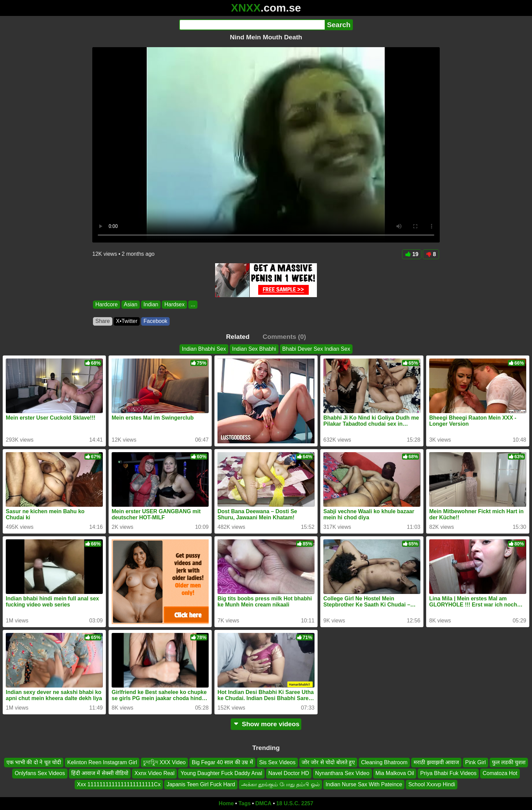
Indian (151, 304)
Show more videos (266, 724)
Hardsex (174, 304)
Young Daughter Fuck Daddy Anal (221, 773)
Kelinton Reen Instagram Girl (102, 762)
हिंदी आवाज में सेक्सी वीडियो (100, 773)
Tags (245, 803)
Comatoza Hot (500, 773)
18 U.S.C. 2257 (295, 803)
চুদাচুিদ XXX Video (165, 762)
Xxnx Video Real (154, 773)
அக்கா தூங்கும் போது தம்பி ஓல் (280, 784)
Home (226, 803)
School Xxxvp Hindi (432, 784)
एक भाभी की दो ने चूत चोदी (34, 762)
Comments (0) (284, 337)
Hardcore (107, 304)
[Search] (252, 25)
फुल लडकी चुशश (509, 762)
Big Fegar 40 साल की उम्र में (222, 762)
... (193, 304)
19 (412, 254)
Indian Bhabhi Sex (204, 349)
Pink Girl (475, 762)
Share (103, 321)
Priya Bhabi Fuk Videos (448, 773)
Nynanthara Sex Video (342, 773)
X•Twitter (127, 321)
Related (238, 337)
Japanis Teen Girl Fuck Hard (201, 784)
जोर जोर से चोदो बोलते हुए (328, 762)
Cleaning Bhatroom (384, 762)
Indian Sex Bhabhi (254, 349)
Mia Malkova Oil (395, 773)
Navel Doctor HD (289, 773)
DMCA (263, 803)
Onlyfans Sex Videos (40, 773)
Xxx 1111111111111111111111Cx (119, 784)
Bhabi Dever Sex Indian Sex (316, 349)
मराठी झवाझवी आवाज (436, 762)
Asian (131, 304)
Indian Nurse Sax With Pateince (364, 784)
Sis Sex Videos (277, 762)
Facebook (155, 321)
